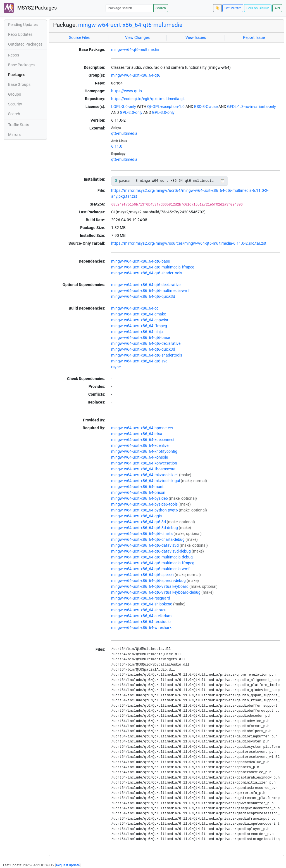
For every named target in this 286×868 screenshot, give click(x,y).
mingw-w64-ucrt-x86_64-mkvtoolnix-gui (146, 481)
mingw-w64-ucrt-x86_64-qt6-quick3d (143, 296)
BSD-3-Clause (206, 107)
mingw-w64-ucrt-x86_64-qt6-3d (139, 522)
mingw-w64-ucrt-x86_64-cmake (139, 314)
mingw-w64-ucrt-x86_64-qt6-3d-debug (145, 528)
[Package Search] (130, 8)
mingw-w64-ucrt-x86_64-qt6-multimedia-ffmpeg (153, 267)
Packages (17, 75)
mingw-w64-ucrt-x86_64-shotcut (140, 610)
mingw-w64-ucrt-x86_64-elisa (137, 434)
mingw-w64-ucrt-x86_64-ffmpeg (139, 326)
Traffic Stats (19, 125)
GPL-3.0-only (163, 112)
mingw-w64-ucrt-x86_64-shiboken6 (142, 604)
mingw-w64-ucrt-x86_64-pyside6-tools (144, 504)
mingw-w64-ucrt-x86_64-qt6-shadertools (147, 273)
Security (15, 104)
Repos (14, 55)
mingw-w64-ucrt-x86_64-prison (138, 492)
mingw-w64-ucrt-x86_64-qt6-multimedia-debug (152, 557)
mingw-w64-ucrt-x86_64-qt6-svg (139, 361)
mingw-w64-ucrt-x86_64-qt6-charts (142, 534)
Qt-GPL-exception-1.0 (166, 107)
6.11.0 (117, 146)
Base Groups (19, 84)
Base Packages (21, 65)
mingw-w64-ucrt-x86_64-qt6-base (140, 261)
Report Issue (254, 37)
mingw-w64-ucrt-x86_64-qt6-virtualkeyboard (150, 586)
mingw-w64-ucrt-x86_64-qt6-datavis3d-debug (151, 551)
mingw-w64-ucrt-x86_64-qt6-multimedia (130, 25)
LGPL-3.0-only (124, 107)
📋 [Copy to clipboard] (222, 181)
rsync (116, 367)
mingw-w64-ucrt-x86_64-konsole (140, 457)
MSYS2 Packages (30, 8)
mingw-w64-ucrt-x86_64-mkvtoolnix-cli (145, 475)
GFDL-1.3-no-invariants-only (252, 107)
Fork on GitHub (258, 8)
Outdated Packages (25, 44)
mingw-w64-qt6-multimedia (135, 49)
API (277, 8)
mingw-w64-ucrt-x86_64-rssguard (141, 598)
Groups (15, 94)
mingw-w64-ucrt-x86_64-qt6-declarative (146, 285)
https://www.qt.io (127, 91)
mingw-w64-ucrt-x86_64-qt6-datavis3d (145, 545)
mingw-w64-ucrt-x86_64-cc (135, 308)
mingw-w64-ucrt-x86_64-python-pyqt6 (145, 510)
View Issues (196, 37)
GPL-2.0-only (131, 112)
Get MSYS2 (233, 8)
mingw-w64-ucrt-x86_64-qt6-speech (142, 575)
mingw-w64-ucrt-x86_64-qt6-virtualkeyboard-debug (156, 592)
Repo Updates (20, 34)
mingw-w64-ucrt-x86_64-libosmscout (143, 469)
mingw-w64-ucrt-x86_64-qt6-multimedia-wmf (150, 291)
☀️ (217, 8)
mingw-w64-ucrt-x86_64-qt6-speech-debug (148, 581)
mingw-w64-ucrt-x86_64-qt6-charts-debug (148, 539)
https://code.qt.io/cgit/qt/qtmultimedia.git (148, 99)
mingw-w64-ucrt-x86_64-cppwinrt (140, 320)
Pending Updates (23, 25)
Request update (68, 865)
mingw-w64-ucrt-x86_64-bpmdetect (142, 428)
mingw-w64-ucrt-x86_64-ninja (137, 332)
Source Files (79, 37)
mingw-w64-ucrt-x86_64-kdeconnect (143, 440)
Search (161, 8)
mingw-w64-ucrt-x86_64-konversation (144, 463)
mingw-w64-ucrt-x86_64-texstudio (141, 622)
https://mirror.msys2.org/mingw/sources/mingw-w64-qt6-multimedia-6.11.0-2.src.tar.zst (189, 243)
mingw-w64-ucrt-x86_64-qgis (136, 516)
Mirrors (14, 135)
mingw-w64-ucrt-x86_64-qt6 (136, 75)
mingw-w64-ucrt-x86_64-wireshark (141, 628)
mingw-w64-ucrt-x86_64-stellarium (141, 616)
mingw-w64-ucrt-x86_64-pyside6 (140, 498)
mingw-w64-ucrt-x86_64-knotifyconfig (144, 451)
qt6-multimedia (124, 133)
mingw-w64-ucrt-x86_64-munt (137, 487)
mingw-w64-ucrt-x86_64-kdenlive (140, 445)
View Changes (137, 37)
